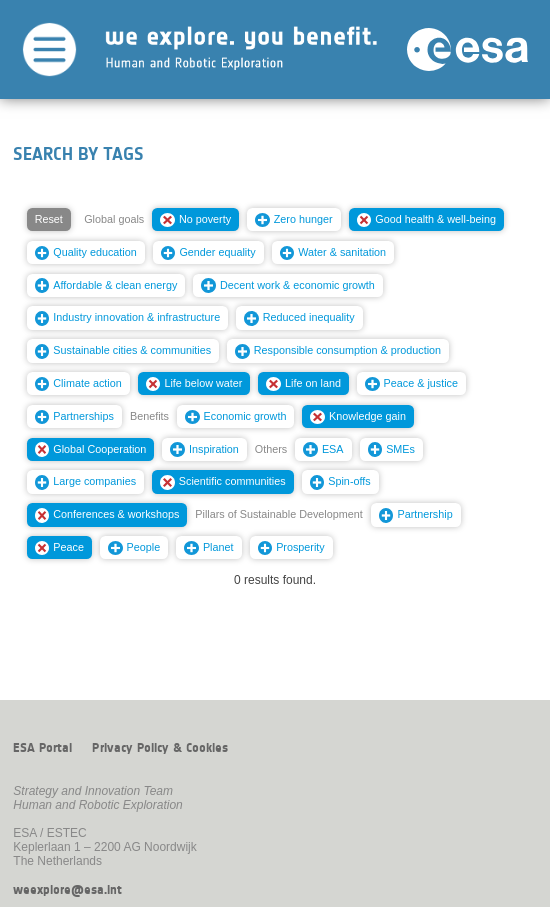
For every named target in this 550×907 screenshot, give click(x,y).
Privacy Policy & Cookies (160, 748)
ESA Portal (42, 748)
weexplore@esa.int (67, 890)
